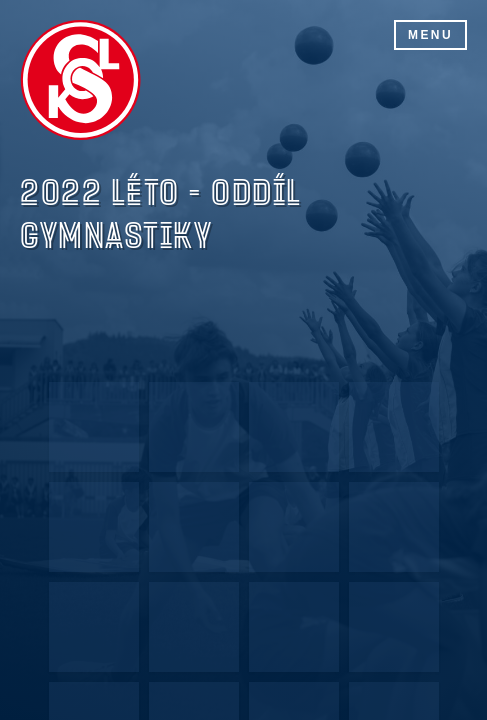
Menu (430, 35)
